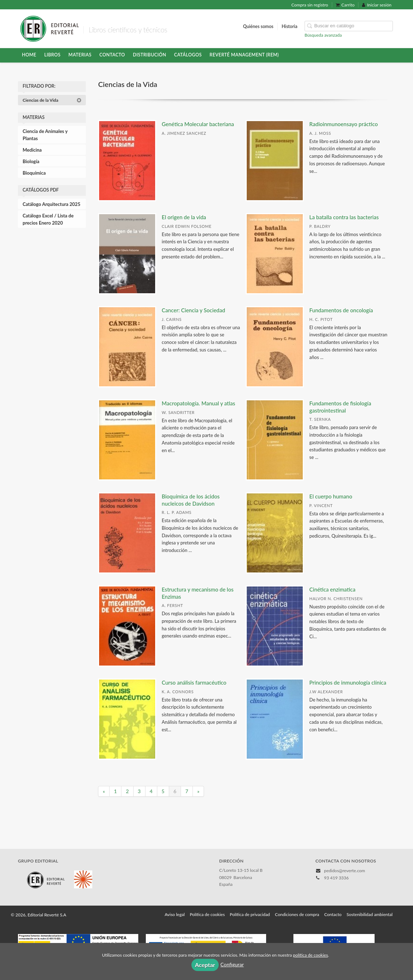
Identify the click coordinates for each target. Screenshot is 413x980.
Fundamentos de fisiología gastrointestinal (340, 407)
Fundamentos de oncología (341, 310)
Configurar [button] (232, 964)
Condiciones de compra (297, 914)
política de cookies (310, 955)
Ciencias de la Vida (52, 100)
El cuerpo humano (331, 496)
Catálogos (188, 55)
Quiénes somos (258, 26)
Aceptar (205, 965)
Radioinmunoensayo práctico (344, 124)
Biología (31, 161)
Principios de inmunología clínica (348, 682)
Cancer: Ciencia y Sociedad (193, 310)
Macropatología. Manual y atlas (198, 403)
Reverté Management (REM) (244, 55)
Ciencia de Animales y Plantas (45, 135)
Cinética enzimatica (332, 589)
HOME (29, 55)
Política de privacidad (250, 914)
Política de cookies (207, 914)
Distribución (150, 55)
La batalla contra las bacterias (344, 217)
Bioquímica (34, 173)
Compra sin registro (310, 5)
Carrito (345, 5)
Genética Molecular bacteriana (198, 124)
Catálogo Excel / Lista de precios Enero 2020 (48, 219)
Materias (80, 55)
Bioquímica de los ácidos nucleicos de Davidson (191, 500)
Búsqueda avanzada (323, 35)
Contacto (112, 55)
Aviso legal (175, 914)
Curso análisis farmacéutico (194, 682)
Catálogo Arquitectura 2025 (52, 204)
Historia (289, 26)
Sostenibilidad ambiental (370, 914)
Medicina (32, 150)
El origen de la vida (184, 217)
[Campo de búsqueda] (349, 26)
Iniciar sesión (377, 5)
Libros (52, 55)
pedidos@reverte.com (344, 871)
